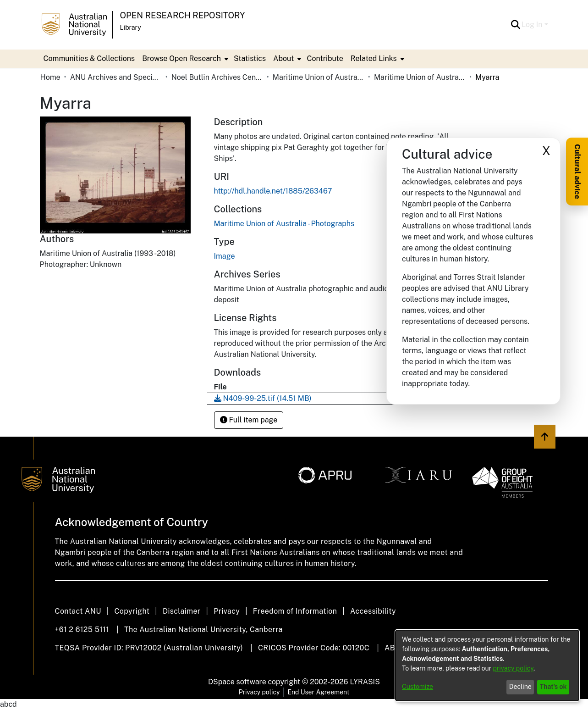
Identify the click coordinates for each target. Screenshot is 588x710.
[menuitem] (184, 59)
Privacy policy (259, 692)
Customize (418, 687)
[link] (284, 224)
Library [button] (131, 28)
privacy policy (513, 668)
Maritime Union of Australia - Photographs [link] (420, 77)
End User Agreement (318, 692)
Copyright (132, 611)
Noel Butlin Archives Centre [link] (217, 77)
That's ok (553, 687)
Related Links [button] (374, 58)
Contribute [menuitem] (325, 58)
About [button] (283, 58)
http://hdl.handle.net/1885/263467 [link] (273, 191)
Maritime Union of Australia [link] (319, 77)
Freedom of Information (295, 611)
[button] (515, 25)
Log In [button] (533, 25)
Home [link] (50, 77)
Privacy (227, 611)
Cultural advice (577, 172)
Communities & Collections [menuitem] (89, 58)
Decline (520, 687)
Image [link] (225, 256)
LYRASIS (365, 682)
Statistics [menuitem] (250, 58)
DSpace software (237, 682)
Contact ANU (78, 611)
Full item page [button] (249, 420)
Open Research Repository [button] (183, 15)
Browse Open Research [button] (181, 58)
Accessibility (373, 611)
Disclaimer (182, 611)
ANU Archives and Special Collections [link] (116, 77)
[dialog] (487, 666)
